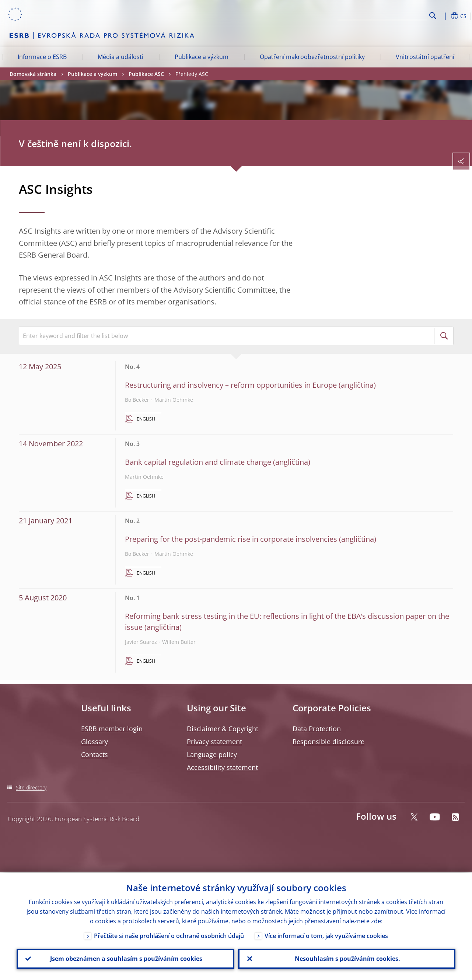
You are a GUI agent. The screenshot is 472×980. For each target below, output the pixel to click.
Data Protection (317, 729)
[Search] (390, 15)
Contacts (95, 754)
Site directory (31, 787)
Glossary (95, 742)
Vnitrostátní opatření (425, 57)
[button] (444, 16)
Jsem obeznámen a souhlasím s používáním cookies (125, 958)
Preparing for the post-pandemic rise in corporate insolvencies (231, 539)
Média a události (120, 57)
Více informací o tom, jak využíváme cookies (326, 935)
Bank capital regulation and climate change (198, 462)
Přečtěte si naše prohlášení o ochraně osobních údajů (169, 935)
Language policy (212, 754)
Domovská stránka (33, 74)
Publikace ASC (146, 74)
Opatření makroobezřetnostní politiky (312, 57)
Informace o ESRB (42, 57)
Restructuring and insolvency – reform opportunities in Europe (231, 385)
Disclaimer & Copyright (223, 729)
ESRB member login (112, 729)
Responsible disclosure (328, 742)
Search (433, 16)
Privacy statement (214, 742)
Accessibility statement (222, 767)
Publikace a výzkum (202, 57)
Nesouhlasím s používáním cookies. (347, 958)
